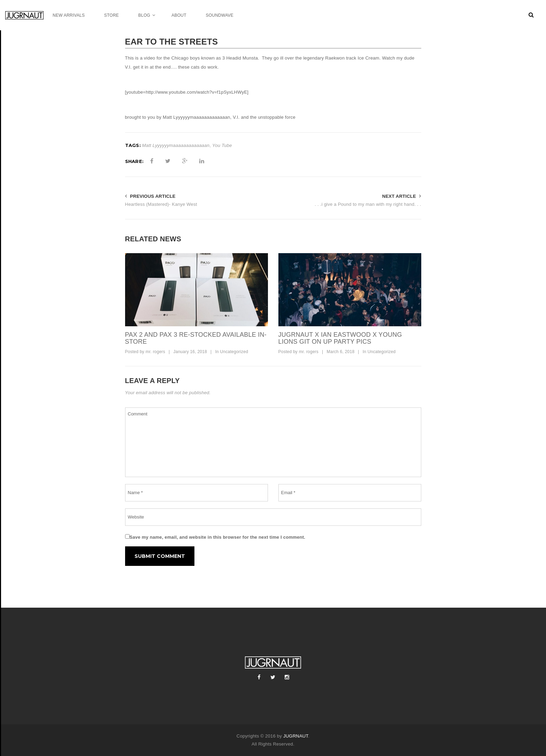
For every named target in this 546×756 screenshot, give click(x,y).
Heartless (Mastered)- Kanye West (161, 204)
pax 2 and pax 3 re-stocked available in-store (196, 338)
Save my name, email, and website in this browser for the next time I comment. (218, 537)
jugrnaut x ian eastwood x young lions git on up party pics (340, 338)
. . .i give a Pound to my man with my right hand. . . (368, 204)
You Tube (222, 145)
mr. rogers (155, 352)
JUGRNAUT (296, 736)
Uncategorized (234, 352)
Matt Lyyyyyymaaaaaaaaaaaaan (176, 145)
